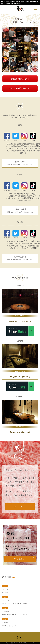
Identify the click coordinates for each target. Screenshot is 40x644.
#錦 (33, 146)
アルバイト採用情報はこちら (20, 88)
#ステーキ (20, 148)
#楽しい (26, 148)
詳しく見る (19, 506)
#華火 (22, 146)
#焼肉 (19, 144)
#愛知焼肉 (16, 146)
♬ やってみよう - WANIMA (27, 248)
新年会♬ (5, 592)
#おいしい (28, 146)
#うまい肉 (36, 148)
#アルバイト (11, 148)
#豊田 (30, 246)
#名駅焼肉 (30, 198)
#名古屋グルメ (27, 194)
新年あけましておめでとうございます (15, 604)
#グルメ (9, 146)
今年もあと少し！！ (9, 626)
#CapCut (13, 248)
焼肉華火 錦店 (20, 163)
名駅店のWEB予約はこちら (20, 377)
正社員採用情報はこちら (20, 79)
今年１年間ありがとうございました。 (15, 615)
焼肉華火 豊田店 (20, 258)
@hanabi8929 (11, 144)
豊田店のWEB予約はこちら (20, 432)
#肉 (31, 148)
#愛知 (32, 144)
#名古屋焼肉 (25, 144)
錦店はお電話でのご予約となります (20, 321)
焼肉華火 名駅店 (20, 211)
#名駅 (24, 198)
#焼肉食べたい (21, 151)
